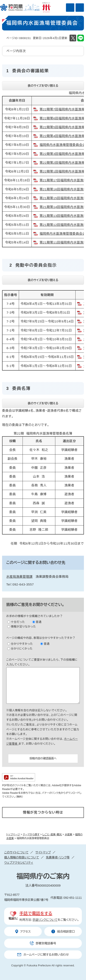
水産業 (68, 835)
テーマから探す (31, 835)
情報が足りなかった (23, 627)
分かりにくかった (22, 649)
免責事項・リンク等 (58, 857)
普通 (39, 622)
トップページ (13, 835)
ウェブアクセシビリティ (19, 863)
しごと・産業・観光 (52, 835)
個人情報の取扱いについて (22, 857)
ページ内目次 (16, 51)
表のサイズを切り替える (43, 86)
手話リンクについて (45, 920)
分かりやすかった (22, 644)
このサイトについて (16, 852)
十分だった (18, 622)
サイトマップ (43, 852)
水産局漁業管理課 (19, 577)
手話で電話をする (36, 913)
